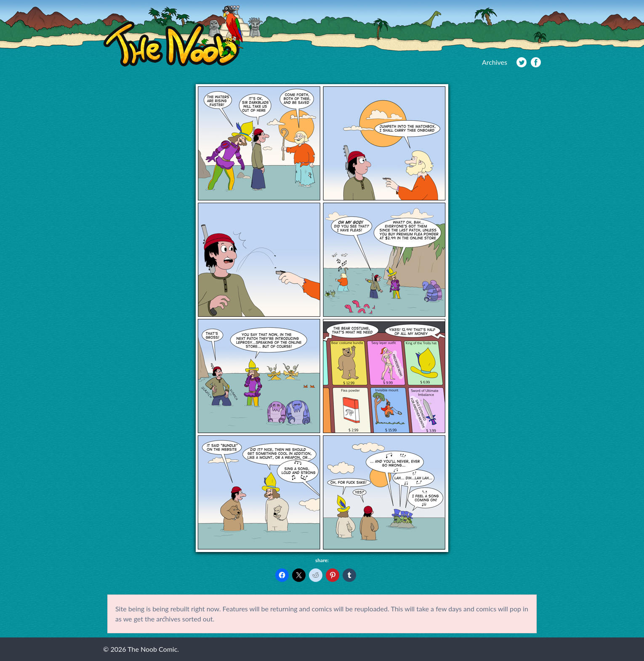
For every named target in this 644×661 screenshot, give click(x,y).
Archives (495, 62)
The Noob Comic (173, 36)
